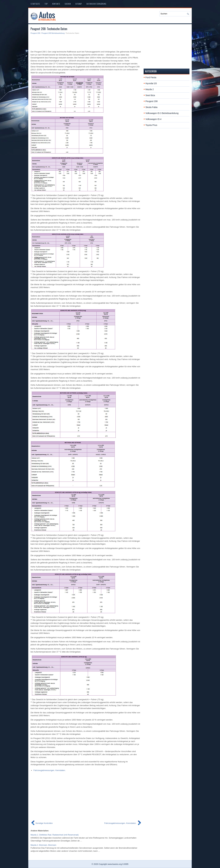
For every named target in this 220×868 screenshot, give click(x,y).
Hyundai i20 (151, 83)
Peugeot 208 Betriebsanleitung (53, 33)
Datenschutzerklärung (96, 4)
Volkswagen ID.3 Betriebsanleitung (162, 113)
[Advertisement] (86, 42)
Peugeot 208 (35, 33)
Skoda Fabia (151, 107)
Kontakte (56, 4)
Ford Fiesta (151, 77)
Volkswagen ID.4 (153, 119)
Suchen (68, 4)
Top (46, 4)
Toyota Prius (151, 125)
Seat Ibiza (150, 95)
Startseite (35, 4)
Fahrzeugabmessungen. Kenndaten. (50, 770)
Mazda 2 (150, 89)
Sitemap (79, 4)
